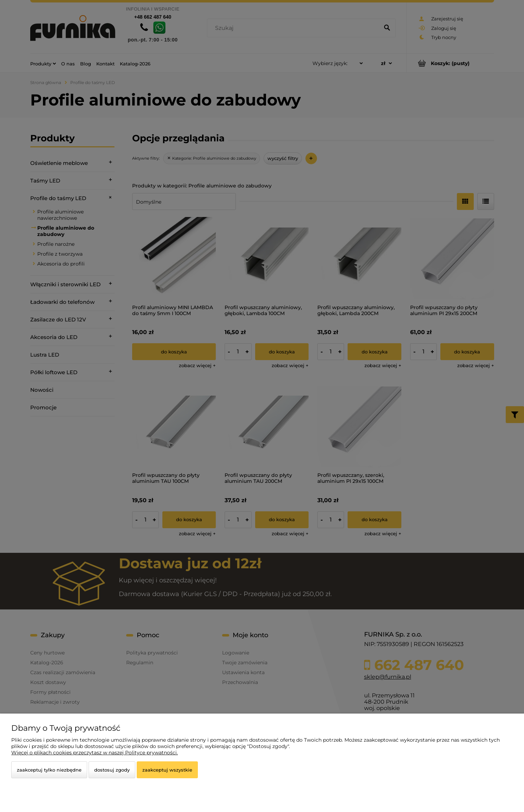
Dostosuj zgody (112, 770)
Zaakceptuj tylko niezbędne (49, 770)
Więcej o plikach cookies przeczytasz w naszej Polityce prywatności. (95, 753)
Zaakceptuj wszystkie (167, 770)
